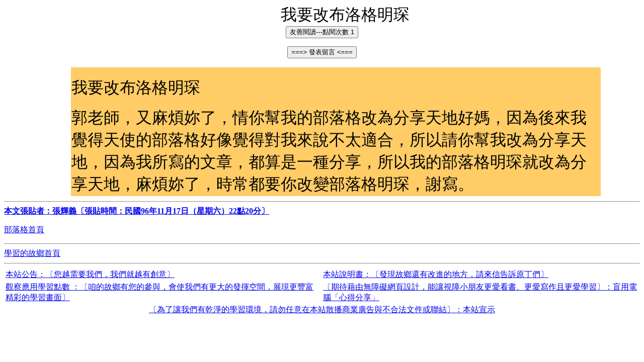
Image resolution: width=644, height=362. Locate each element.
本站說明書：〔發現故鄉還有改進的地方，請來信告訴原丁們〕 (436, 274)
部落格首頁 (24, 230)
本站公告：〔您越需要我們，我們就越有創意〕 (90, 274)
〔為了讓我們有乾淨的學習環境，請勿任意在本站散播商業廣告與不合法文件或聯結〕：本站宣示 (322, 309)
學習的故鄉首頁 (32, 253)
